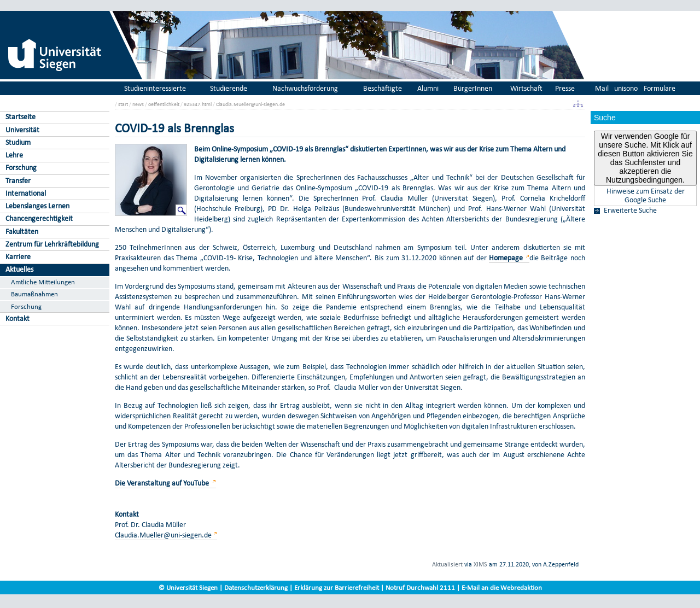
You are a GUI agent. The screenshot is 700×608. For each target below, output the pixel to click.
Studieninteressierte (155, 88)
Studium (18, 142)
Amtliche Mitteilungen (43, 282)
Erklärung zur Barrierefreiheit (337, 587)
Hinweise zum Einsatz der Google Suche (646, 196)
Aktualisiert (447, 564)
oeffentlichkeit (164, 104)
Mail (602, 88)
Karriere (18, 257)
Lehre (14, 155)
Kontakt (17, 318)
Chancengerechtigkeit (39, 218)
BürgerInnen (473, 88)
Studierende (229, 88)
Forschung (21, 168)
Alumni (428, 88)
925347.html (198, 104)
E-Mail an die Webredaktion (502, 587)
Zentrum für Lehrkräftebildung (52, 244)
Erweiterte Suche (630, 211)
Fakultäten (22, 232)
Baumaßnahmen (34, 294)
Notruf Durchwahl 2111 (420, 587)
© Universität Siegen (188, 587)
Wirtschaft (526, 88)
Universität (22, 130)
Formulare (660, 88)
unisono (626, 88)
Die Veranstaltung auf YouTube (163, 483)
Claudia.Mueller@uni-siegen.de (250, 104)
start (123, 104)
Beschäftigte (383, 88)
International (26, 193)
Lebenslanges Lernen (37, 206)
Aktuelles (19, 269)
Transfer (18, 181)
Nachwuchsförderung (305, 88)
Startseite (21, 117)
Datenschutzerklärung (256, 587)
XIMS (480, 564)
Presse (565, 88)
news (138, 104)
